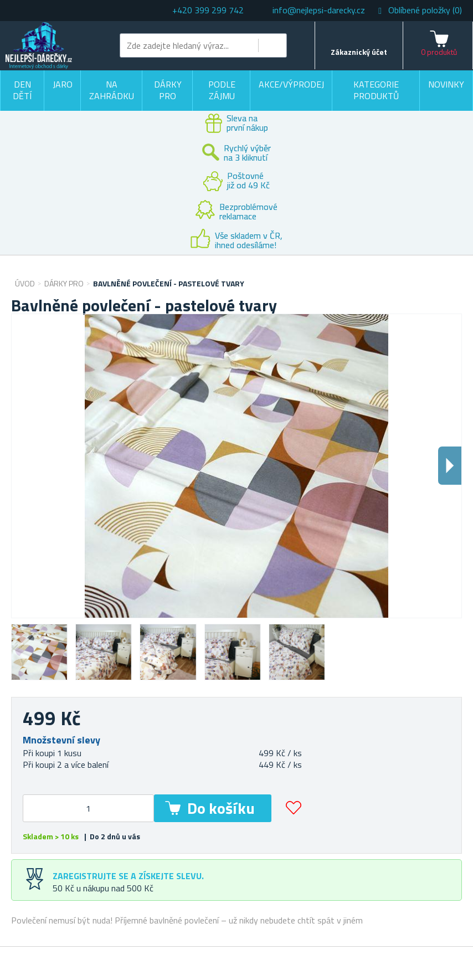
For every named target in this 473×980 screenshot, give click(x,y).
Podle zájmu (222, 90)
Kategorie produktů (376, 90)
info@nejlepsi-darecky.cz (319, 10)
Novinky (446, 84)
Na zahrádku (112, 90)
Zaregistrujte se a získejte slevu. (128, 876)
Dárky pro (168, 90)
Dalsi (450, 466)
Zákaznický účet (359, 52)
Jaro (63, 84)
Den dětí (22, 90)
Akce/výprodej (291, 84)
